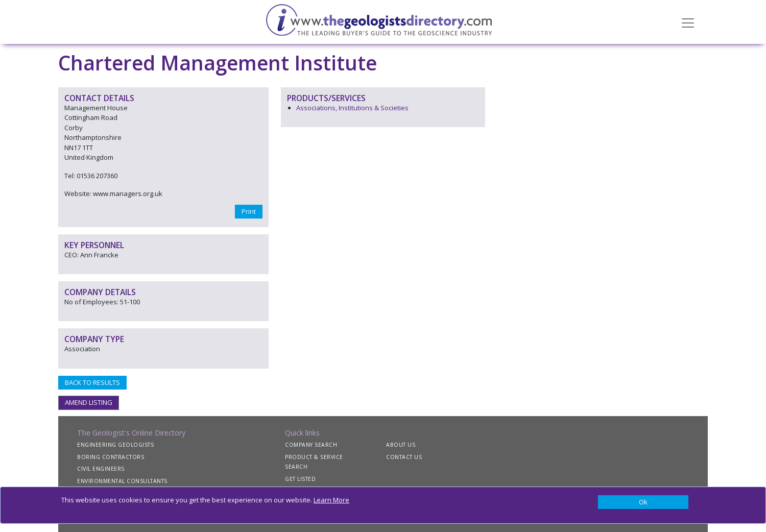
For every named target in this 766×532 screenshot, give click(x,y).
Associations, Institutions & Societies (352, 108)
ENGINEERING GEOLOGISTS (115, 445)
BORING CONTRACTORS (111, 457)
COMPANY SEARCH (311, 445)
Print (249, 211)
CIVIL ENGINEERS (101, 469)
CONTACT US (404, 457)
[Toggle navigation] (688, 22)
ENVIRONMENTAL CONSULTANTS (122, 481)
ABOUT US (401, 445)
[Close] (643, 502)
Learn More (331, 500)
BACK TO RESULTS (92, 382)
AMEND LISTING (89, 402)
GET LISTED (300, 479)
